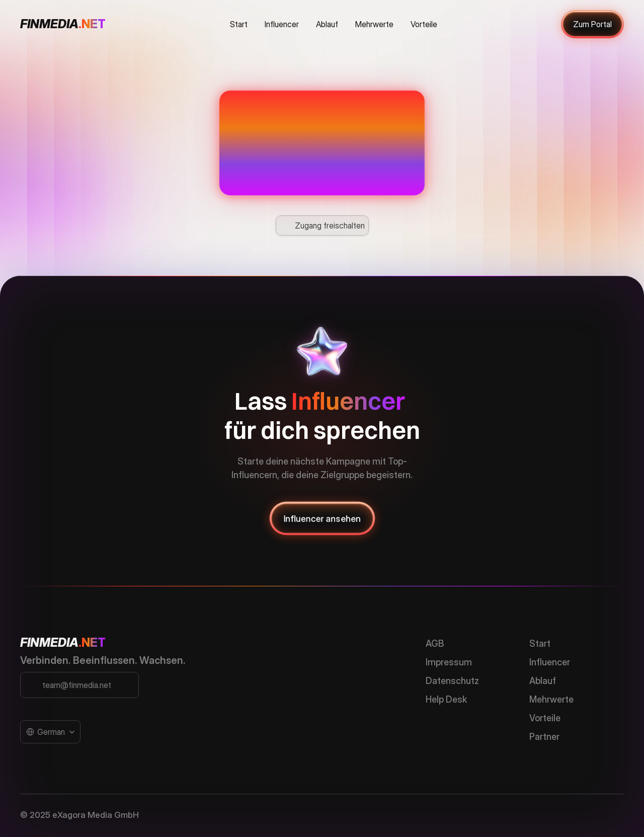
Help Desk (446, 699)
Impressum (449, 662)
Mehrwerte (551, 699)
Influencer (550, 662)
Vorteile (545, 718)
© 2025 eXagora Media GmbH (79, 815)
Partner (544, 737)
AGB (435, 643)
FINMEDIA (49, 642)
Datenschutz (452, 681)
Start (540, 643)
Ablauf (543, 681)
